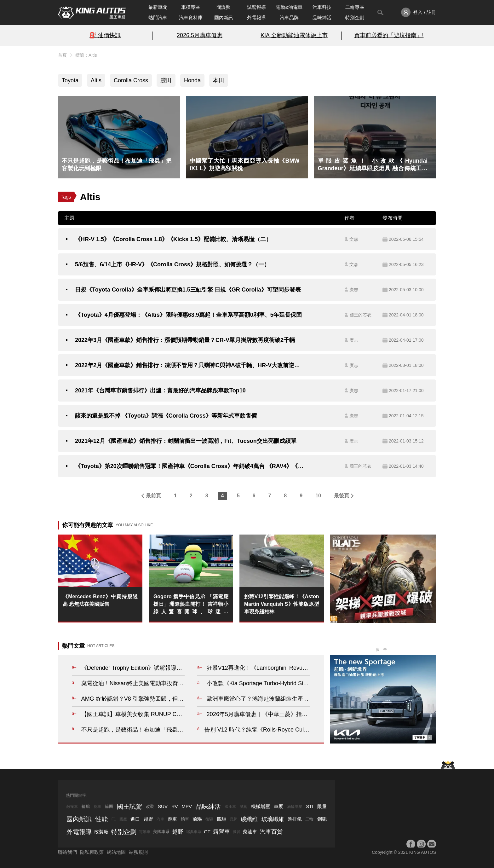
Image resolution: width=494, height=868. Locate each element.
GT (207, 832)
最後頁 (342, 496)
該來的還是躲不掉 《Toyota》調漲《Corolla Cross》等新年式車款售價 (166, 416)
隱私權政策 (92, 852)
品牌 (233, 819)
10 (318, 496)
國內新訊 (224, 17)
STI (310, 806)
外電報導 (256, 17)
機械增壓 (261, 806)
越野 (148, 819)
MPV (187, 806)
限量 (322, 806)
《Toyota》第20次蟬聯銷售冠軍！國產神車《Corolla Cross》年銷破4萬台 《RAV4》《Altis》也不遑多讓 (189, 466)
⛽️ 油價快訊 (105, 35)
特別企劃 (355, 17)
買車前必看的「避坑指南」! (389, 35)
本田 (219, 80)
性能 (101, 819)
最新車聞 (158, 7)
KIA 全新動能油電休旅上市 (294, 35)
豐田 (166, 80)
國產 (123, 819)
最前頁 (153, 496)
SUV (163, 806)
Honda (192, 80)
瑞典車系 (194, 832)
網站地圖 (116, 852)
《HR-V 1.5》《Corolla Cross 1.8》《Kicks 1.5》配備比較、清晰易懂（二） (173, 239)
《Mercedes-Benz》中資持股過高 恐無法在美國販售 (100, 600)
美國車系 (161, 832)
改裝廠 (101, 832)
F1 (114, 819)
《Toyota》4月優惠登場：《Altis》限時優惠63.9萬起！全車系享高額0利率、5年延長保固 (188, 315)
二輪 (309, 819)
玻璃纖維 (273, 819)
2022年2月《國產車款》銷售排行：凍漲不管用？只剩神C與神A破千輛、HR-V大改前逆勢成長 (189, 365)
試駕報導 (256, 7)
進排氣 (295, 819)
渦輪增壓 (295, 807)
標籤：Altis (86, 55)
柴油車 (250, 832)
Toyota (70, 80)
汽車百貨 (271, 832)
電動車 (145, 832)
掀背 (237, 832)
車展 (279, 806)
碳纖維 (249, 819)
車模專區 (191, 7)
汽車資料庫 (191, 17)
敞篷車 (72, 807)
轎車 (185, 819)
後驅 (209, 819)
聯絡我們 (67, 852)
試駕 (244, 807)
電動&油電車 (289, 7)
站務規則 (138, 852)
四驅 (221, 819)
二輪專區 (355, 7)
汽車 (160, 819)
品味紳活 (322, 17)
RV (175, 806)
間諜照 (224, 7)
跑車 (172, 819)
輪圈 (109, 806)
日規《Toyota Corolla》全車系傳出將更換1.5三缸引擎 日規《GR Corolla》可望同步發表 (188, 290)
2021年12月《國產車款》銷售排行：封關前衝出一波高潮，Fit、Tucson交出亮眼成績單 (186, 441)
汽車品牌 (289, 17)
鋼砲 (322, 819)
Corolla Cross (131, 80)
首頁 (62, 55)
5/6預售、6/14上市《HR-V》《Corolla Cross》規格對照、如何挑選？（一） (172, 264)
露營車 (221, 832)
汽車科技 (322, 7)
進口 (135, 819)
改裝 (150, 806)
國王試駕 (129, 807)
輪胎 (86, 806)
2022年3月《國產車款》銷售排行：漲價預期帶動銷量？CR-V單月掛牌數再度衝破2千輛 (185, 340)
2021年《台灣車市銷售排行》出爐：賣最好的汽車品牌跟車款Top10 (160, 391)
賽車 (97, 807)
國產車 (230, 807)
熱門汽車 (158, 17)
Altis (96, 80)
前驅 (197, 819)
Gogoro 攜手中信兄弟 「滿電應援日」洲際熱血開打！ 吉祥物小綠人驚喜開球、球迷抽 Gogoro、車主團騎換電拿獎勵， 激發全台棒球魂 (191, 605)
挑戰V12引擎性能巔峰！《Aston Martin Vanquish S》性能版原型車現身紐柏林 (282, 604)
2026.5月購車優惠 (200, 35)
